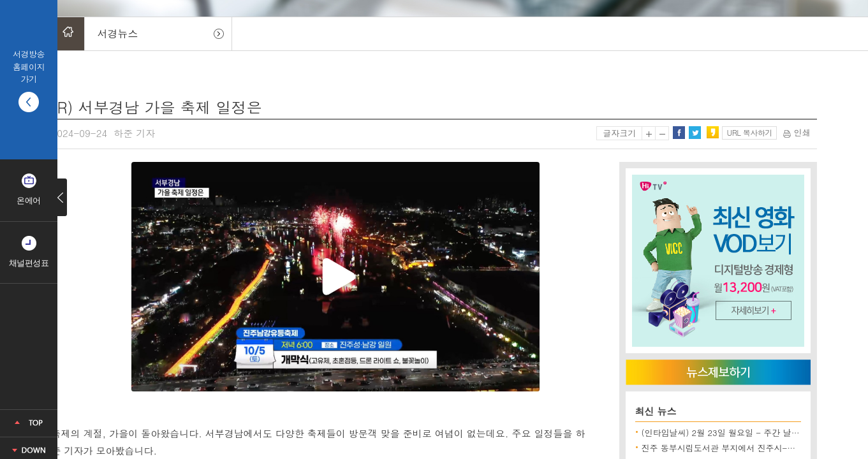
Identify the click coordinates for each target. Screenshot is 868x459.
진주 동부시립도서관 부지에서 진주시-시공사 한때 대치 (746, 448)
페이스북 (679, 133)
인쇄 (797, 132)
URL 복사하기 (750, 132)
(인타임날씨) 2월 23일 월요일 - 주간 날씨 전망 (731, 433)
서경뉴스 (118, 33)
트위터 (695, 133)
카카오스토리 (712, 133)
